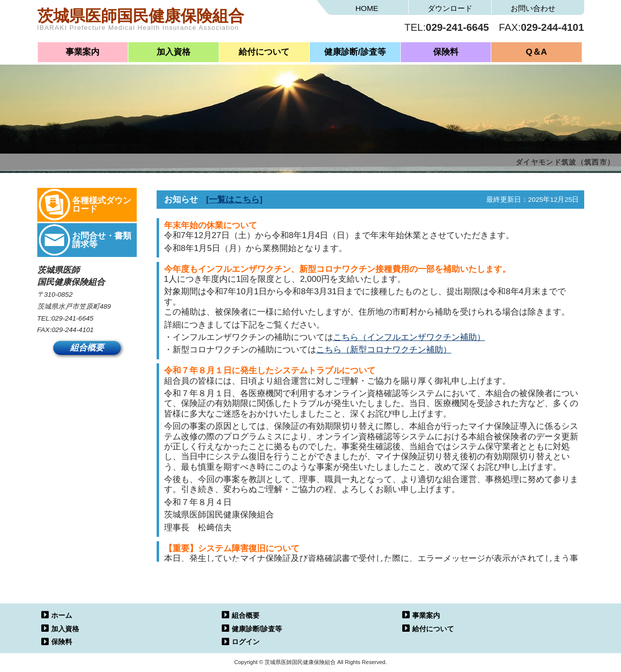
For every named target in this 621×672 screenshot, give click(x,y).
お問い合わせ (533, 8)
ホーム (62, 615)
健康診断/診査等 (355, 52)
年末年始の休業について (211, 225)
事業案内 (83, 52)
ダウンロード (450, 8)
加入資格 (174, 52)
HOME (367, 8)
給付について (264, 52)
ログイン (246, 642)
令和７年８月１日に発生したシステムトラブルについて (270, 371)
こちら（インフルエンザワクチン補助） (409, 337)
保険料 (446, 52)
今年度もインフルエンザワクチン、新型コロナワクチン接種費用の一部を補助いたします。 (337, 269)
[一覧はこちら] (234, 200)
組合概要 (87, 348)
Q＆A (537, 52)
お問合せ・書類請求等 (102, 240)
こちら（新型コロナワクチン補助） (384, 350)
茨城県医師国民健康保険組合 (174, 22)
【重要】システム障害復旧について (232, 548)
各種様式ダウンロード (102, 205)
